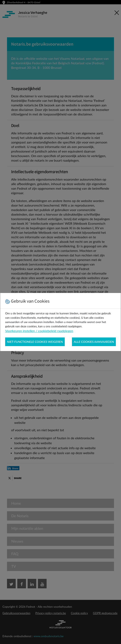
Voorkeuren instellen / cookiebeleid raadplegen (39, 331)
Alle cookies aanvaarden (94, 342)
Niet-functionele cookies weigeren (35, 342)
